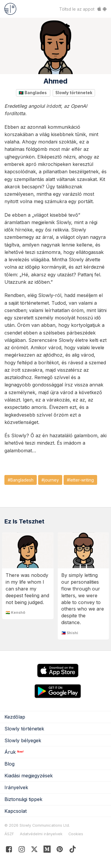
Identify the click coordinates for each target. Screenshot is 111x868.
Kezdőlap (15, 717)
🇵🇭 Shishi (70, 633)
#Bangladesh (21, 480)
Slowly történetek (74, 93)
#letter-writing (80, 480)
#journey (50, 480)
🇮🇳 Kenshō (15, 612)
